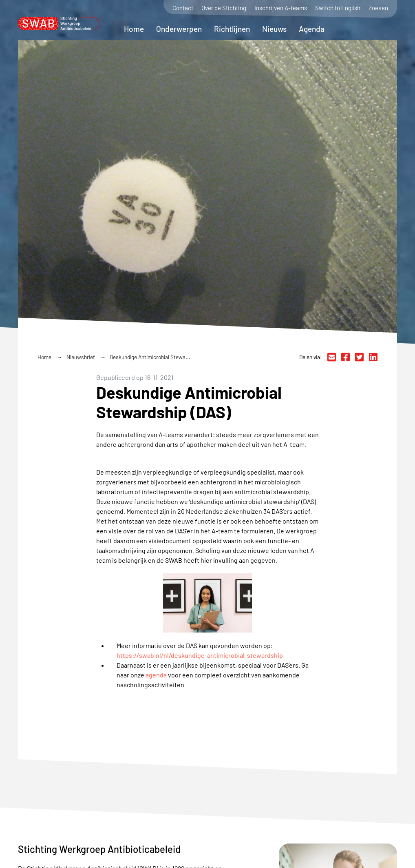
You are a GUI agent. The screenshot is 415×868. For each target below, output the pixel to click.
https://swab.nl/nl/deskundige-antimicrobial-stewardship (200, 655)
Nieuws (274, 29)
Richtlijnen (232, 29)
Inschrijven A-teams (281, 8)
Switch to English (338, 8)
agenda (156, 675)
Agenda (312, 29)
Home (134, 29)
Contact (183, 8)
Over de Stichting (224, 8)
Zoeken (378, 8)
